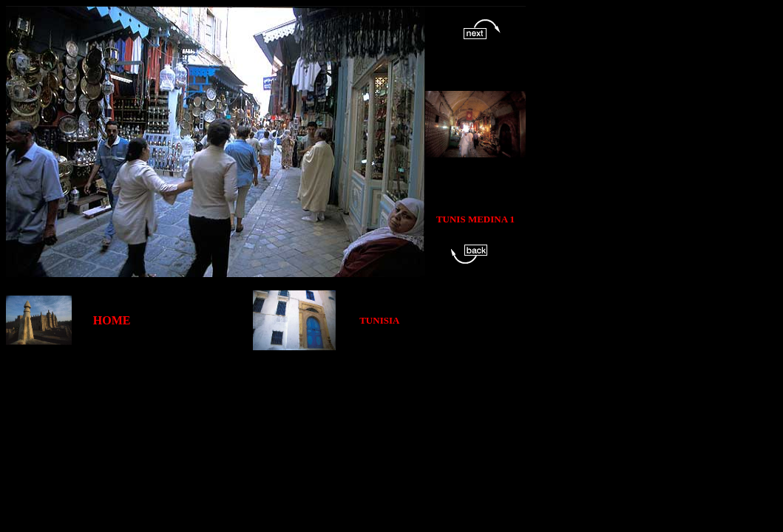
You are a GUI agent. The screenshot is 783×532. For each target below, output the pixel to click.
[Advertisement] (275, 383)
